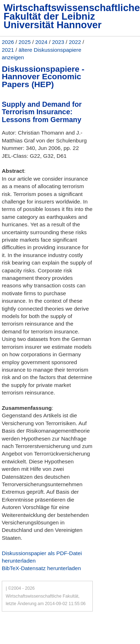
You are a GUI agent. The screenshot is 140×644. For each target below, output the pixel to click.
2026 (8, 42)
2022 (75, 42)
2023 (58, 42)
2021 (8, 50)
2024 (42, 42)
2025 (25, 42)
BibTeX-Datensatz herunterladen (41, 568)
